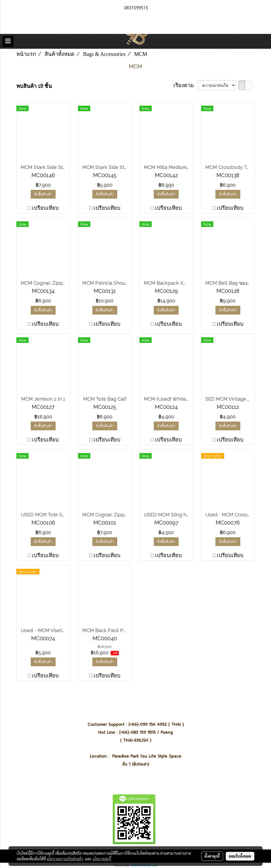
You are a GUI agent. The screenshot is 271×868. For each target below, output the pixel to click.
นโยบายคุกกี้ (102, 859)
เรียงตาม (186, 85)
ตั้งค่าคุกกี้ (212, 856)
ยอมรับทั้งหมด (240, 856)
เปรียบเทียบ (45, 208)
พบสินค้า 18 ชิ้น (34, 86)
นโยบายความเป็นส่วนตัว (65, 859)
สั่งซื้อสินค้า (43, 194)
